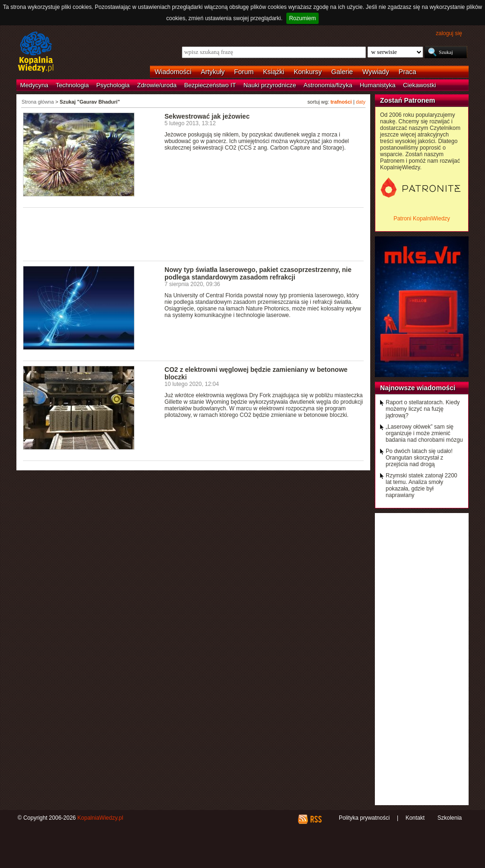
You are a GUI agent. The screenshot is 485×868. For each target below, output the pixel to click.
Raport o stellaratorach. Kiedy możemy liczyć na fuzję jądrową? (423, 409)
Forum (244, 72)
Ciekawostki (419, 85)
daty (361, 102)
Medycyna (34, 85)
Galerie (342, 72)
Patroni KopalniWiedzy (422, 219)
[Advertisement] (194, 234)
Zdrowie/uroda (157, 85)
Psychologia (113, 85)
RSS (316, 819)
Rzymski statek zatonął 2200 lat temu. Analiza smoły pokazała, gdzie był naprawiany (422, 485)
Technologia (72, 85)
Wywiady (376, 72)
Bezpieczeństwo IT (210, 85)
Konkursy (308, 72)
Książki (274, 72)
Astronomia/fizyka (328, 85)
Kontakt (415, 818)
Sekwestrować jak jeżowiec (207, 116)
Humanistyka (378, 85)
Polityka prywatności (364, 818)
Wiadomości (173, 72)
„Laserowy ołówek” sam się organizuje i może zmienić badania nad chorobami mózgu (424, 433)
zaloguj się (449, 33)
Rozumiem (302, 18)
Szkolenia (449, 818)
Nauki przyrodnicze (270, 85)
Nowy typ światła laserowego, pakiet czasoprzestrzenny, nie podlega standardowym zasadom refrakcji (258, 273)
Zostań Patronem (408, 100)
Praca (408, 72)
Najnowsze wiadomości (418, 388)
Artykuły (213, 72)
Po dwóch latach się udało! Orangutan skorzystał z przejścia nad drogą (419, 458)
